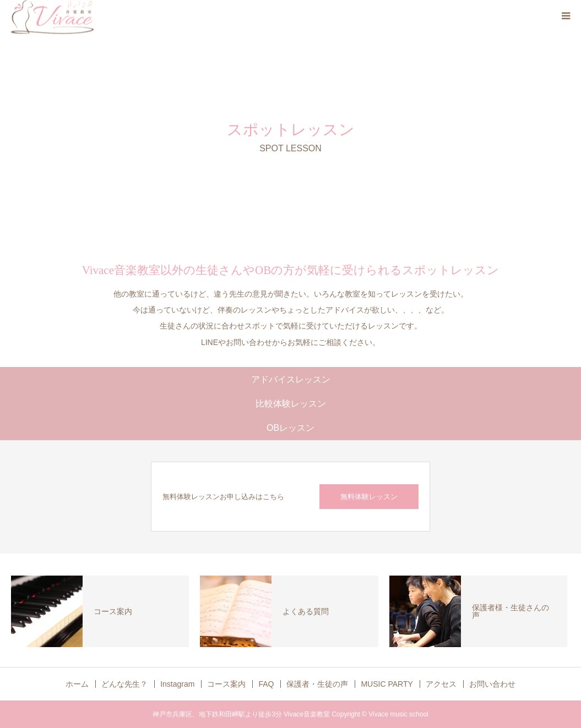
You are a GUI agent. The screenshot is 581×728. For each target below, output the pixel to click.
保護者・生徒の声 (317, 684)
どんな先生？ (124, 684)
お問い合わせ (492, 684)
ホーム (77, 684)
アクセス (441, 684)
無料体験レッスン (369, 497)
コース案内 (226, 684)
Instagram (177, 684)
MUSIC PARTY (387, 684)
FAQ (266, 684)
